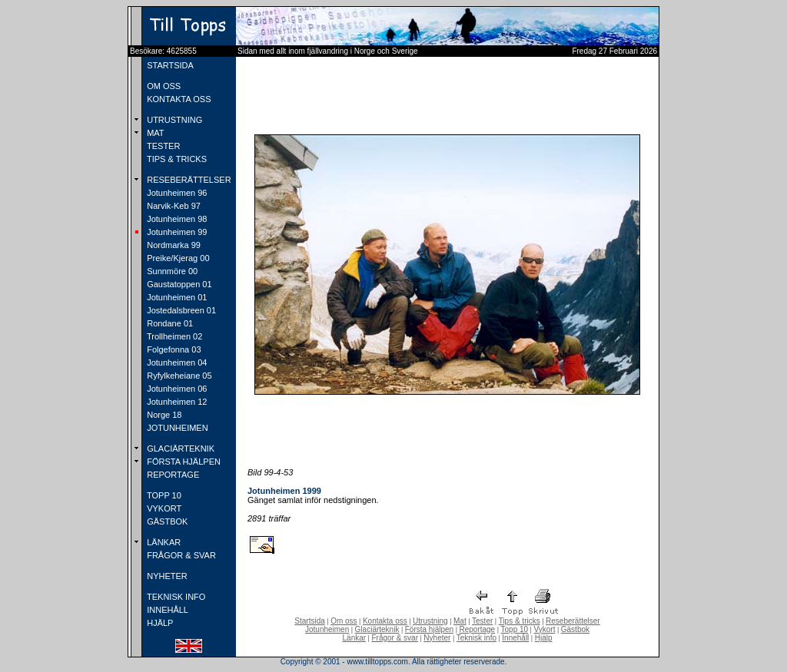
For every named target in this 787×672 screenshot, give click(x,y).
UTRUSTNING (173, 120)
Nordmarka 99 (173, 245)
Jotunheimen (327, 629)
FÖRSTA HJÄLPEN (183, 462)
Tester (482, 621)
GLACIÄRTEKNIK (179, 449)
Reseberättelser (573, 621)
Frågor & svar (395, 638)
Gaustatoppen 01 (178, 284)
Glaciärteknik (377, 629)
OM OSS (163, 86)
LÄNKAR (163, 542)
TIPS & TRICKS (176, 159)
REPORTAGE (172, 475)
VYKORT (163, 508)
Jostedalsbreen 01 (180, 310)
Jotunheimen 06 (176, 389)
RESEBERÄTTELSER (188, 180)
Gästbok (575, 629)
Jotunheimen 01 (176, 297)
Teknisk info (477, 638)
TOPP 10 (163, 495)
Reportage (477, 629)
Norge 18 (163, 415)
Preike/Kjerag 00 (177, 258)
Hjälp (544, 638)
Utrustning (430, 621)
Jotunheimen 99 (176, 232)
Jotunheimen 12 (176, 402)
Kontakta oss (385, 621)
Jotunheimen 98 (176, 219)
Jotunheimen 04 (176, 362)
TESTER (162, 146)
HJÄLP (159, 623)
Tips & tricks (520, 621)
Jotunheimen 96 (176, 193)
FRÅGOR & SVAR (180, 555)
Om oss (344, 621)
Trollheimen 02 (173, 336)
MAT (154, 133)
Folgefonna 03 (173, 349)
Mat (460, 621)
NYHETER (166, 576)
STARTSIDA (169, 65)
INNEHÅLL (166, 610)
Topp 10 (515, 629)
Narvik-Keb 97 (173, 206)
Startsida (309, 621)
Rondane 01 (169, 323)
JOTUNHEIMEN (176, 428)
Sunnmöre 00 (171, 271)
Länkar (355, 638)
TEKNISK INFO (175, 597)
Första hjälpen (429, 629)
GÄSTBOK (166, 521)
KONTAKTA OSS (178, 99)
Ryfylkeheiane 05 (178, 376)
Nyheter (437, 638)
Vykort (544, 629)
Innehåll (515, 638)
